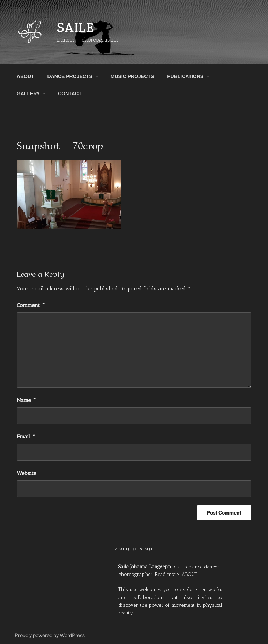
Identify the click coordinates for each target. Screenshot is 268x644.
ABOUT (25, 76)
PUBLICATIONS (189, 76)
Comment (31, 305)
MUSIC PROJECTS (132, 76)
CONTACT (70, 94)
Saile (75, 28)
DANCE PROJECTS (73, 76)
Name (26, 400)
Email (26, 436)
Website (26, 473)
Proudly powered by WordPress (50, 635)
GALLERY (32, 94)
